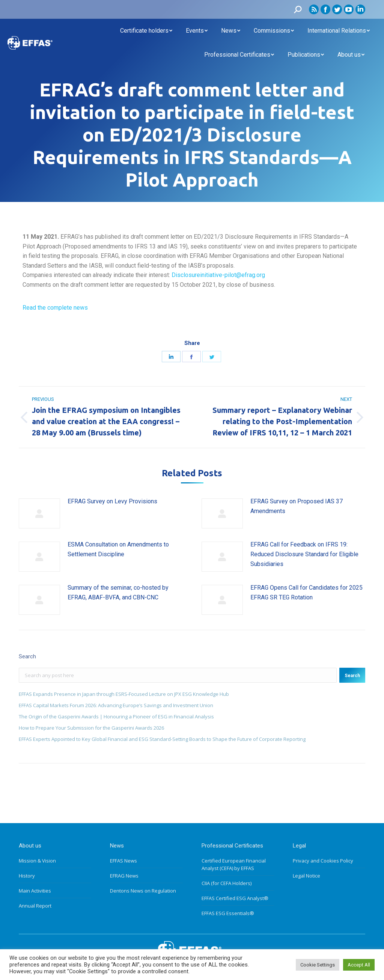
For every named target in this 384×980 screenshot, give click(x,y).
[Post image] (39, 513)
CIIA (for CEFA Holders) (227, 883)
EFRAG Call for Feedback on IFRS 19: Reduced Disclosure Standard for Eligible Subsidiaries (304, 554)
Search (352, 676)
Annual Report (35, 906)
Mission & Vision (37, 861)
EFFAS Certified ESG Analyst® (235, 898)
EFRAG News (124, 876)
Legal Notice (306, 876)
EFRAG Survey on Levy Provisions (112, 501)
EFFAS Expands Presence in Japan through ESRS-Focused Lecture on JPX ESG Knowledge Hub (124, 694)
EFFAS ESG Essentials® (228, 913)
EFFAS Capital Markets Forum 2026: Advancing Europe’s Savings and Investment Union (116, 705)
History (27, 876)
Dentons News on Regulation (143, 891)
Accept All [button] (359, 965)
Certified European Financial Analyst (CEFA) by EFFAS (234, 864)
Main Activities (35, 891)
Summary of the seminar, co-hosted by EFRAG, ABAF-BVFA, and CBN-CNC (118, 592)
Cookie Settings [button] (318, 965)
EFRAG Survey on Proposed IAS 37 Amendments (297, 506)
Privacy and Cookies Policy (323, 861)
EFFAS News (123, 861)
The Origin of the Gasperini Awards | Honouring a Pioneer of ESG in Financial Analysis (116, 717)
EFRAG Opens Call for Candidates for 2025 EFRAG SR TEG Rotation (306, 592)
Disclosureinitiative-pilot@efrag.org (218, 275)
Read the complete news (55, 308)
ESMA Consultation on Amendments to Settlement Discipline (118, 549)
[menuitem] (146, 31)
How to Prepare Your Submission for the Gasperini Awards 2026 (91, 728)
